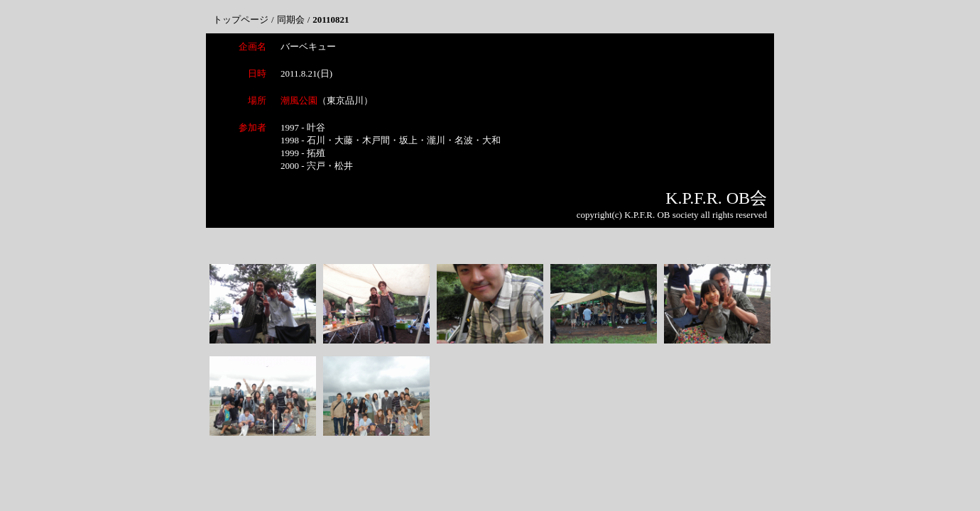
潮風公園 (299, 100)
